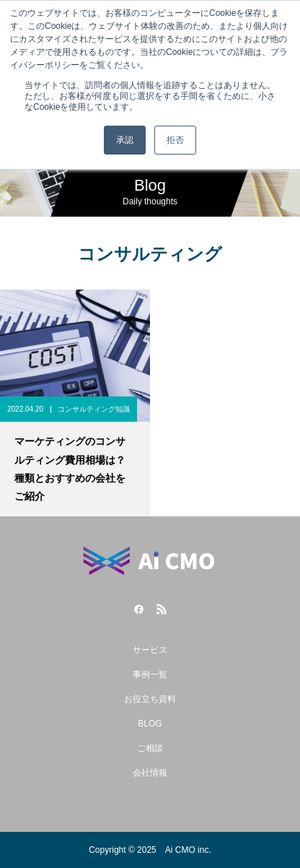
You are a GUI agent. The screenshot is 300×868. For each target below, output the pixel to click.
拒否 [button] (175, 140)
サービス (150, 650)
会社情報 (150, 773)
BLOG (150, 724)
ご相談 (150, 748)
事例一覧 (150, 674)
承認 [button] (125, 140)
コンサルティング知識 (94, 409)
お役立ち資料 (150, 699)
